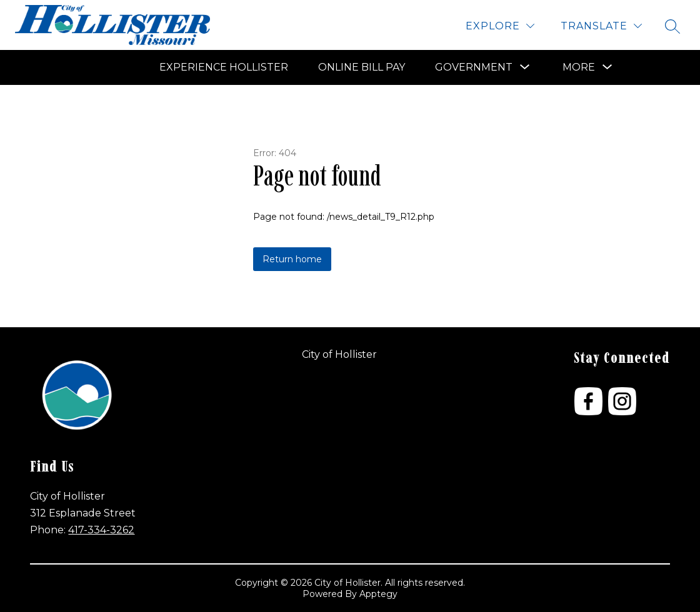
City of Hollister (339, 354)
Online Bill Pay (362, 67)
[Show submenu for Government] (474, 67)
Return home (292, 259)
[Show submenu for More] (579, 67)
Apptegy (378, 594)
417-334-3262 (101, 530)
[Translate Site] (601, 26)
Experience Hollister (224, 67)
